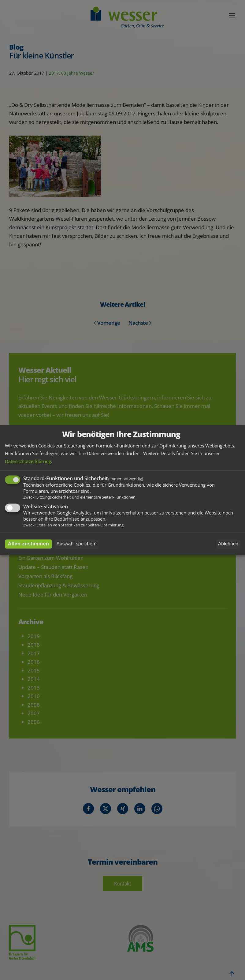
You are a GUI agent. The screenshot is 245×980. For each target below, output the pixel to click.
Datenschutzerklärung (28, 461)
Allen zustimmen (29, 544)
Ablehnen (228, 544)
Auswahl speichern (77, 544)
